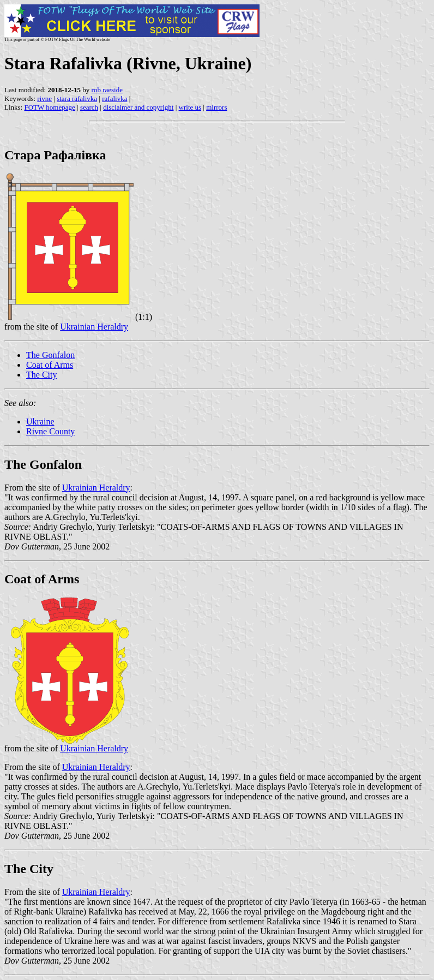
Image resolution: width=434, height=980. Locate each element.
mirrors (216, 107)
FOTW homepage (49, 107)
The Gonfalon (50, 355)
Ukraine (40, 422)
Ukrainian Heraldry (94, 327)
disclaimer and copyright (138, 107)
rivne (44, 98)
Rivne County (50, 431)
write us (190, 107)
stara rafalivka (77, 98)
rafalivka (114, 98)
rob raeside (107, 90)
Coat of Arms (50, 365)
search (89, 107)
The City (41, 375)
